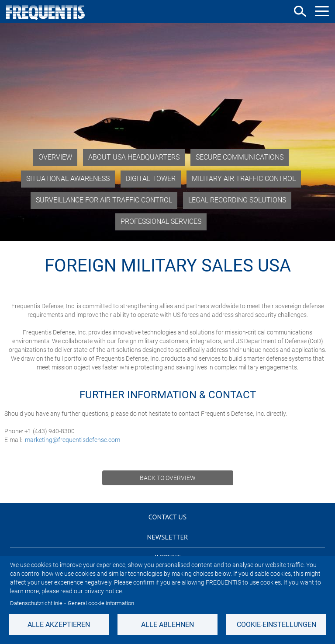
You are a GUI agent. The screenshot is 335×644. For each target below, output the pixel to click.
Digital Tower (151, 179)
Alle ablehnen (167, 625)
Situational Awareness (68, 179)
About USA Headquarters (134, 157)
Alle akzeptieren (59, 625)
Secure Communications (240, 157)
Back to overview (168, 478)
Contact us (167, 517)
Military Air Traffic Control (244, 179)
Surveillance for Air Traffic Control (104, 200)
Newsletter (167, 537)
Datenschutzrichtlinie (36, 603)
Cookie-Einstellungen (276, 625)
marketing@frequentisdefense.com (73, 440)
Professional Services (161, 221)
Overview (55, 157)
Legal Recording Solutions (237, 200)
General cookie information (101, 603)
